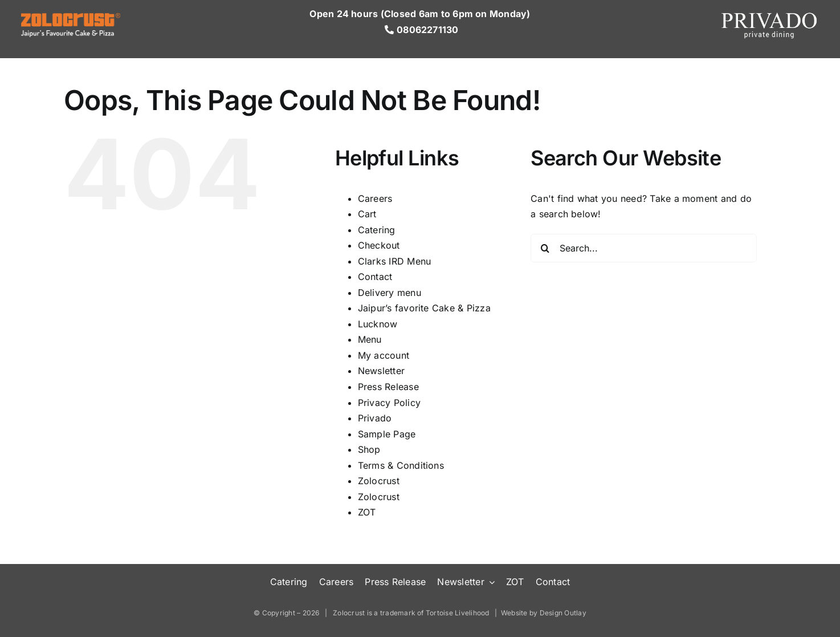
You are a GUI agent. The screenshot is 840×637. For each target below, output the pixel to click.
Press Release (388, 387)
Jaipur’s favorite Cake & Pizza (424, 308)
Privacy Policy (389, 403)
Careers (375, 198)
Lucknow (378, 324)
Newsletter (381, 371)
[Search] (545, 248)
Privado (375, 418)
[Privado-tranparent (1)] (769, 13)
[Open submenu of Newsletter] (490, 582)
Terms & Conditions (401, 465)
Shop (369, 449)
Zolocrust (379, 481)
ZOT (367, 512)
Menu (370, 339)
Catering (377, 230)
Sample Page (387, 434)
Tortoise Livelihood (458, 613)
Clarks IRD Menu (395, 261)
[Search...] (644, 248)
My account (384, 355)
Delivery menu (390, 293)
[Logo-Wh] (71, 18)
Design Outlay (563, 613)
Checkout (379, 245)
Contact (375, 277)
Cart (367, 214)
